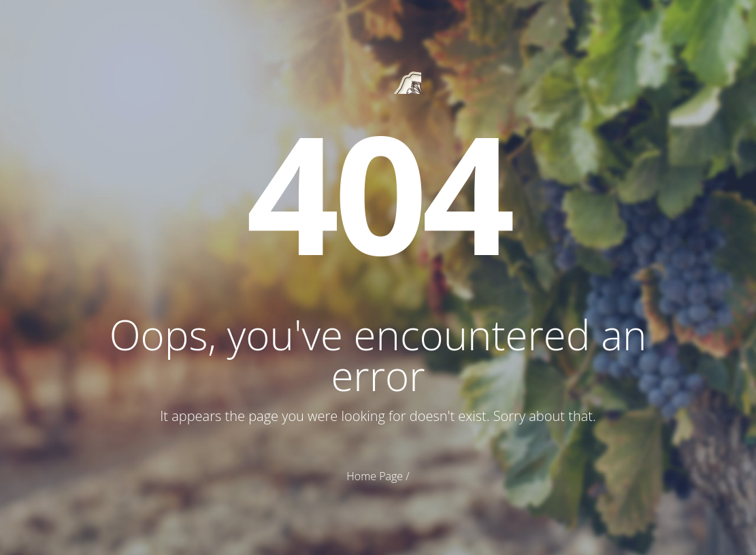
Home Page (375, 476)
